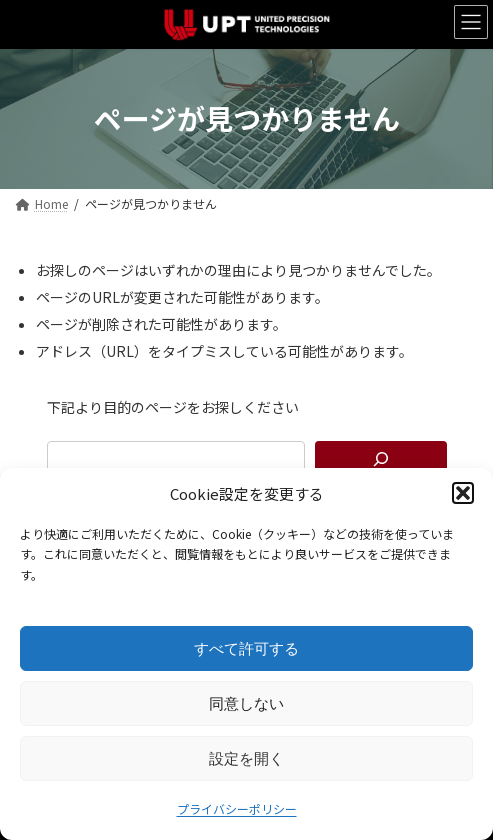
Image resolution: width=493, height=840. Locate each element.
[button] (463, 493)
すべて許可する (246, 648)
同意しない (246, 703)
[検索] (381, 459)
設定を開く (246, 758)
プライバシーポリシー (237, 808)
